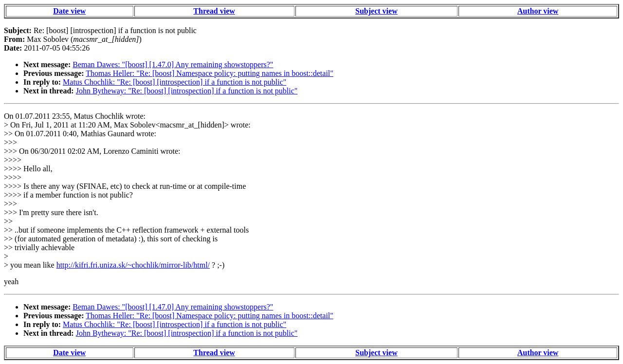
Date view (69, 11)
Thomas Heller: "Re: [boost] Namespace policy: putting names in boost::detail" (210, 73)
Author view (538, 11)
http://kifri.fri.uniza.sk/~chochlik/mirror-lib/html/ (133, 265)
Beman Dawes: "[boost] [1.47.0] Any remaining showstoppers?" (173, 64)
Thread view (214, 11)
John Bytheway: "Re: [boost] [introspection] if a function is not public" (187, 91)
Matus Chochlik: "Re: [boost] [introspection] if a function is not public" (174, 82)
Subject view (376, 11)
